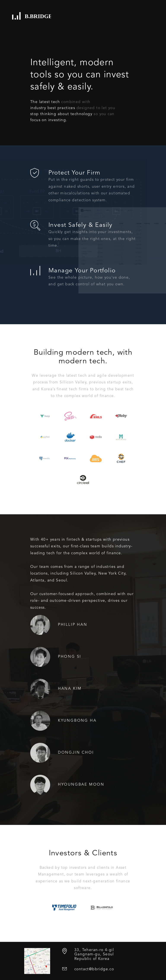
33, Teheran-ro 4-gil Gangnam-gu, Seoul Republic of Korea (94, 954)
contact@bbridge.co (94, 969)
